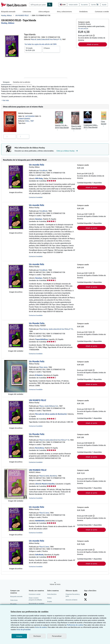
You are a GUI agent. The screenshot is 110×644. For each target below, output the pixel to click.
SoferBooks (39, 555)
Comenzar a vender (102, 11)
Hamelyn (39, 219)
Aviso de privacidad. (24, 629)
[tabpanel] (38, 93)
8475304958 (30, 116)
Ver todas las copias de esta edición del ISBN (41, 44)
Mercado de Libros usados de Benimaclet (51, 414)
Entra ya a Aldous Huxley (67, 151)
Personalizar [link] (57, 636)
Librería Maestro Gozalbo (45, 484)
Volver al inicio (55, 584)
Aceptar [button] (19, 636)
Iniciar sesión (73, 5)
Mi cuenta (13, 604)
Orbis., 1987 (29, 121)
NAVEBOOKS (40, 521)
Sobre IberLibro (52, 594)
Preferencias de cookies (75, 625)
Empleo (50, 601)
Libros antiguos (44, 11)
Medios (49, 598)
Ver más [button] (6, 100)
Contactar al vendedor (36, 197)
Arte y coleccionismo (64, 11)
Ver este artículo (83, 28)
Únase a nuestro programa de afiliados (35, 599)
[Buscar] (50, 5)
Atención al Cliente (71, 600)
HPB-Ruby (39, 178)
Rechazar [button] (37, 636)
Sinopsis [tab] (6, 82)
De (33, 49)
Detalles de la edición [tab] (22, 82)
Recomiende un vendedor (37, 603)
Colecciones (27, 11)
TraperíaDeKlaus (41, 339)
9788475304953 (24, 119)
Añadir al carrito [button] (93, 44)
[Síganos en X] (85, 600)
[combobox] (38, 5)
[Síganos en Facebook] (85, 595)
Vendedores (83, 11)
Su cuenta (84, 5)
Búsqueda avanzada (8, 11)
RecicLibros (40, 448)
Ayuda (104, 5)
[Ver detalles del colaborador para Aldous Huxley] (8, 23)
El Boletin (39, 375)
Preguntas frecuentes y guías (73, 595)
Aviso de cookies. (41, 627)
